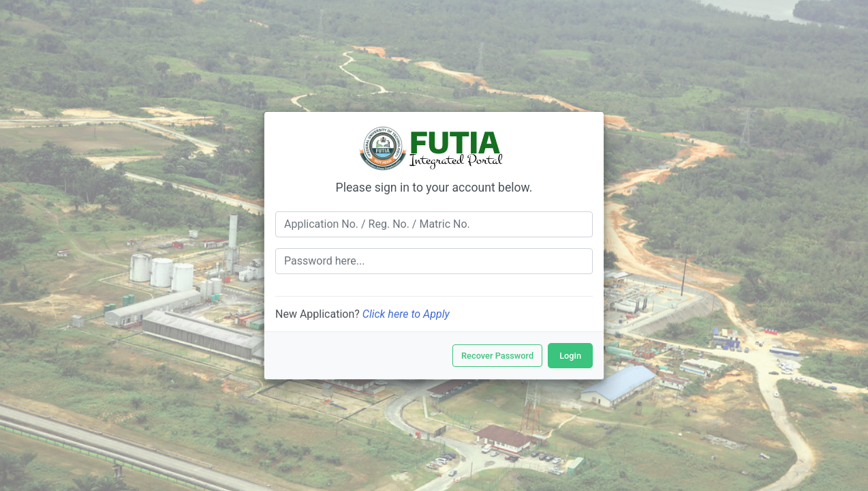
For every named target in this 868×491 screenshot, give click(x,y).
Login (570, 356)
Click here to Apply (406, 314)
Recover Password (497, 356)
